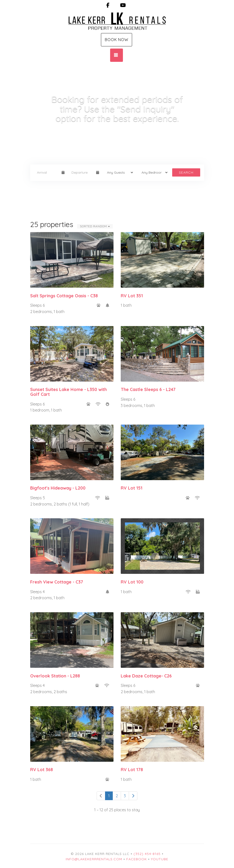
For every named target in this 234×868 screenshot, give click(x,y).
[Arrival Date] (47, 172)
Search (186, 172)
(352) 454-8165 (147, 854)
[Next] (133, 796)
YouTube (160, 859)
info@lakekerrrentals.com (94, 859)
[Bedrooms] (153, 172)
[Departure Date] (82, 172)
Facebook (137, 859)
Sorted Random (95, 226)
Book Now (117, 40)
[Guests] (118, 172)
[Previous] (101, 796)
